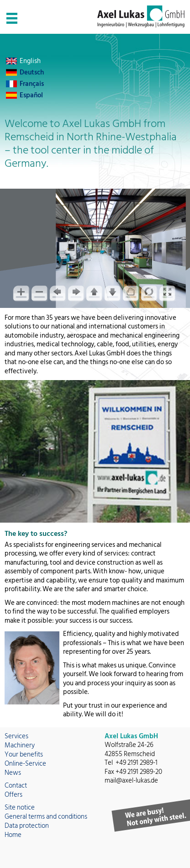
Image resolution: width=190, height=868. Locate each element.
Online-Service (25, 764)
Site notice (20, 807)
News (13, 773)
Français (32, 84)
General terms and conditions (46, 817)
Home (13, 835)
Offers (13, 795)
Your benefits (24, 754)
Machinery (20, 745)
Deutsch (32, 72)
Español (31, 95)
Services (16, 736)
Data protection (27, 826)
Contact (16, 786)
